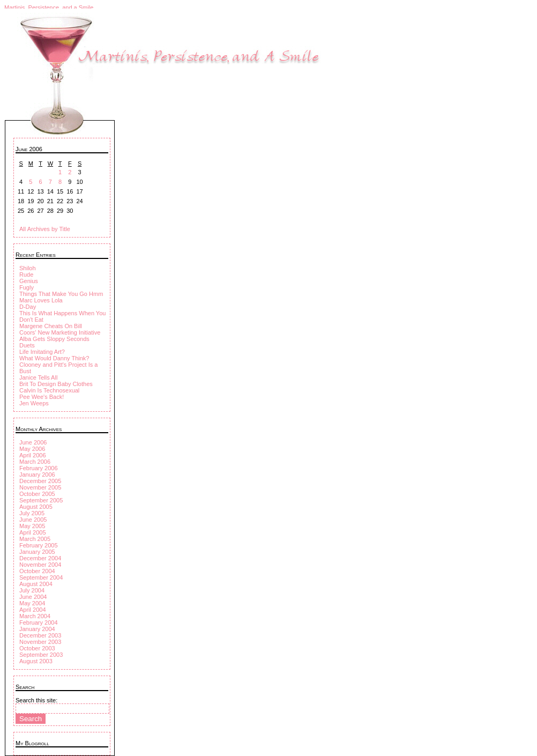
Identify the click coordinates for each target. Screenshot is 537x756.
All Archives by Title (45, 229)
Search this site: (36, 700)
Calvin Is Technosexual (49, 390)
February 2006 (39, 468)
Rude (26, 275)
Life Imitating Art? (42, 352)
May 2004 (32, 603)
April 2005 (33, 532)
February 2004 (39, 622)
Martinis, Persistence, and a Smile (49, 8)
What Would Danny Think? (54, 358)
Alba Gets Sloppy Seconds (54, 339)
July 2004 (32, 590)
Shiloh (28, 268)
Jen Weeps (34, 403)
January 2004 (37, 629)
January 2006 (37, 475)
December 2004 (40, 558)
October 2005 (37, 494)
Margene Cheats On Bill (51, 326)
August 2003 (36, 661)
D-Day (28, 307)
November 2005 (40, 487)
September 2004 (41, 577)
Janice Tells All (38, 377)
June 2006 (33, 442)
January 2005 (37, 552)
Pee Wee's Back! (42, 397)
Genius (29, 281)
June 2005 (33, 520)
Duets (27, 345)
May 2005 (32, 526)
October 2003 (37, 648)
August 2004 (36, 584)
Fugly (27, 287)
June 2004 (33, 597)
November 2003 (40, 642)
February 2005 (39, 545)
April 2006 (33, 455)
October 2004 (37, 571)
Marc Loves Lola (41, 300)
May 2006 (32, 449)
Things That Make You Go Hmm (61, 294)
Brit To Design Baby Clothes (56, 384)
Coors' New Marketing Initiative (60, 332)
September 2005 (41, 500)
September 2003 (41, 655)
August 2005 (36, 507)
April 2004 (33, 610)
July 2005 (32, 513)
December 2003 (40, 635)
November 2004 (40, 565)
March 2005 (35, 539)
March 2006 (35, 462)
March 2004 (35, 616)
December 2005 (40, 481)
